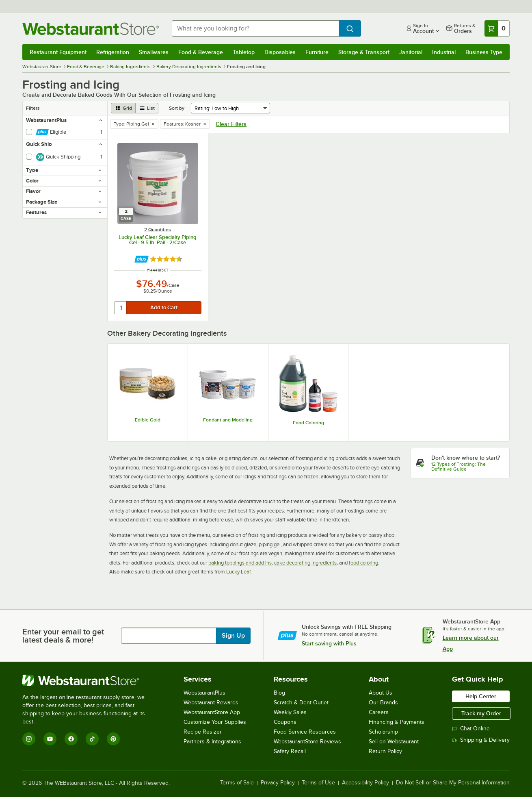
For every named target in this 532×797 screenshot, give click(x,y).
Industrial (444, 52)
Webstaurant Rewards (211, 703)
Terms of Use (318, 783)
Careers (379, 712)
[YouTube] (50, 739)
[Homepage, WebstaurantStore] (91, 29)
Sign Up (233, 636)
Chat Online (471, 729)
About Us (381, 693)
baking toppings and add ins (240, 563)
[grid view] (123, 108)
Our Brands (383, 703)
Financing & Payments (397, 722)
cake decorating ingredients (305, 563)
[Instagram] (29, 739)
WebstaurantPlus (204, 693)
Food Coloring (308, 423)
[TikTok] (92, 739)
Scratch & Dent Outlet (301, 703)
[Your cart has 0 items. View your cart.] (497, 28)
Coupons (285, 722)
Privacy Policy (278, 783)
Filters (33, 108)
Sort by (177, 108)
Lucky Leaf (238, 572)
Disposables (280, 52)
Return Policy (385, 751)
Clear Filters (231, 124)
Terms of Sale (237, 783)
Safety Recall (290, 751)
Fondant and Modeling (228, 420)
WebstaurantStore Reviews (307, 742)
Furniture (317, 52)
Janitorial (411, 52)
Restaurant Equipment (58, 52)
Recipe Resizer (203, 732)
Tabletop (244, 52)
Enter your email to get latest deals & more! (63, 636)
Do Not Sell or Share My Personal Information (453, 783)
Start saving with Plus (329, 643)
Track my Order (481, 713)
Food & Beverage (201, 52)
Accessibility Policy (365, 783)
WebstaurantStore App (212, 712)
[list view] (147, 108)
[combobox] (255, 28)
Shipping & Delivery (481, 740)
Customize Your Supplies (215, 722)
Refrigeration (113, 52)
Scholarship (383, 732)
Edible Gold (148, 420)
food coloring (363, 563)
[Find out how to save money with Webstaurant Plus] (142, 259)
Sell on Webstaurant (394, 742)
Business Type (484, 52)
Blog (279, 693)
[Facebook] (71, 739)
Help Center (481, 696)
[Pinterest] (113, 739)
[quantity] (121, 308)
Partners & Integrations (212, 742)
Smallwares (154, 52)
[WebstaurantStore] (89, 680)
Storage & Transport (364, 52)
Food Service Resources (305, 732)
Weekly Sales (290, 712)
